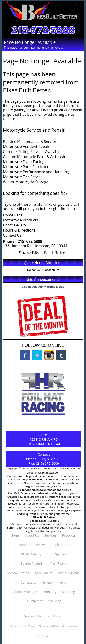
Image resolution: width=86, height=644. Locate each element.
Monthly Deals (68, 573)
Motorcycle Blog (25, 592)
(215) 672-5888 (29, 241)
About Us (32, 535)
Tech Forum (61, 545)
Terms (63, 582)
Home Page (13, 215)
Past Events (59, 563)
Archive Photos (18, 573)
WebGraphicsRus (33, 616)
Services (51, 535)
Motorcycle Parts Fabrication (27, 167)
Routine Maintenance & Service (30, 142)
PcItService (43, 636)
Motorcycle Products (21, 220)
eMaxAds (32, 626)
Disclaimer (35, 601)
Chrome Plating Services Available (32, 152)
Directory (50, 592)
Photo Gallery (15, 225)
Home (15, 535)
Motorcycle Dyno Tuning (24, 162)
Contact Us (12, 235)
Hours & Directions (19, 230)
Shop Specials (57, 554)
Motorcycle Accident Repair (26, 147)
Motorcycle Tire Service (23, 177)
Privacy (47, 582)
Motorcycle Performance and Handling (36, 172)
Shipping (68, 592)
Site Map (55, 601)
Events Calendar (33, 563)
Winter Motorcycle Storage (26, 182)
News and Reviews (33, 545)
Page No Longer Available (44, 521)
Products (69, 535)
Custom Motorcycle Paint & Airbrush (34, 157)
